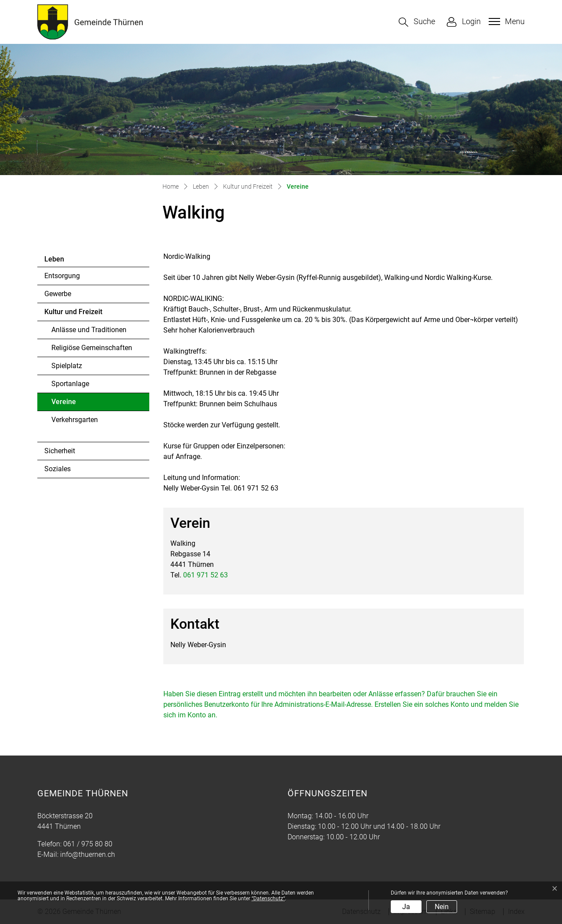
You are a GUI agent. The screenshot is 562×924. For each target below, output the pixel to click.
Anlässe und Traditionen (89, 330)
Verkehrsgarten (75, 420)
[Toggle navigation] (506, 21)
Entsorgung (62, 276)
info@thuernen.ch (88, 854)
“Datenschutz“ (268, 899)
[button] (417, 22)
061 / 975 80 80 (88, 844)
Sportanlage (70, 384)
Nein (442, 907)
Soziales (58, 469)
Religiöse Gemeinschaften (92, 348)
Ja (406, 907)
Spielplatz (67, 366)
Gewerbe (58, 294)
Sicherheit (60, 451)
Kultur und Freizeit (73, 312)
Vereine (75, 404)
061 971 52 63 (205, 575)
